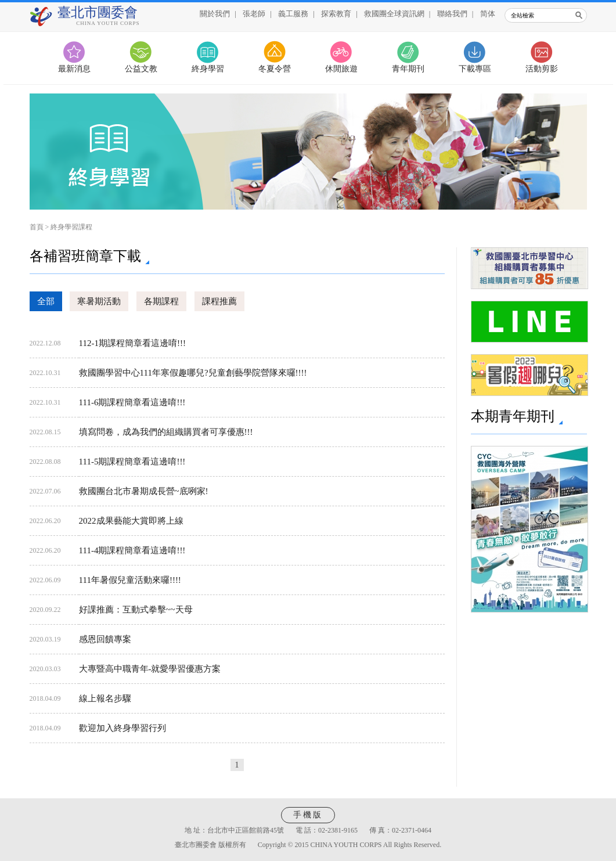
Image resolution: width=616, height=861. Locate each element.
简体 (488, 14)
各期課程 (161, 301)
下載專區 (475, 69)
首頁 (37, 227)
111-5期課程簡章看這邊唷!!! (132, 462)
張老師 (254, 14)
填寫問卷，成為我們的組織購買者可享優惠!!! (166, 432)
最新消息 (74, 69)
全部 (46, 301)
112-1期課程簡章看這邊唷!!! (132, 343)
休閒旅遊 (341, 69)
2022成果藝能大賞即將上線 (131, 521)
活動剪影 (542, 69)
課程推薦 (219, 301)
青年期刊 (408, 69)
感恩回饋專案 (105, 639)
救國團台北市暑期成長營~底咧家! (144, 491)
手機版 (308, 815)
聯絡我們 (452, 14)
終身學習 (208, 69)
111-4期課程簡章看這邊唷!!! (132, 550)
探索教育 (336, 14)
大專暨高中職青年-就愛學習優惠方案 (150, 669)
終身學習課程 (71, 227)
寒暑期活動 (99, 301)
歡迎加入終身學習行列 (123, 728)
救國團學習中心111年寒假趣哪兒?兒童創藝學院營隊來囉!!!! (193, 373)
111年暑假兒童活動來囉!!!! (130, 580)
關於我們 (215, 14)
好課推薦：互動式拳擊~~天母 (136, 610)
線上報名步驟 (105, 698)
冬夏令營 (275, 69)
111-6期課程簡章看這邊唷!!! (132, 402)
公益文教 (141, 69)
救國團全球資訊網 (394, 14)
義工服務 (293, 14)
